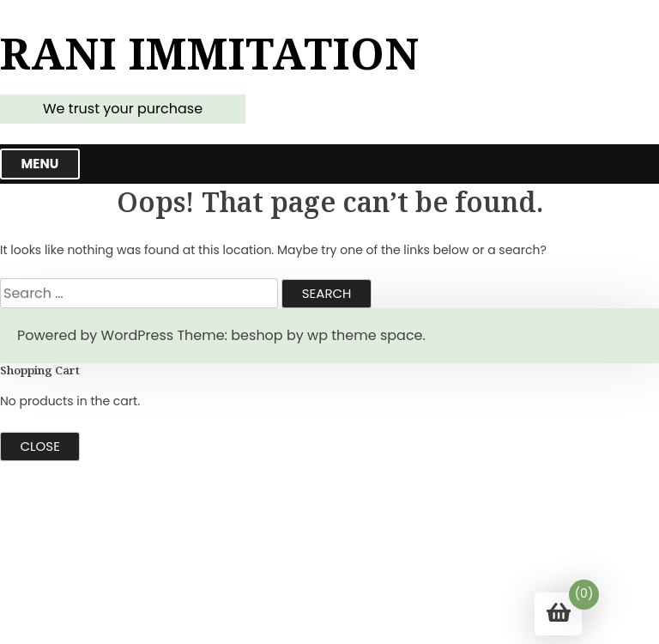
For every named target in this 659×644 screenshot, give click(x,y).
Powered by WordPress (95, 335)
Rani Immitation (210, 54)
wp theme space (365, 335)
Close (40, 446)
